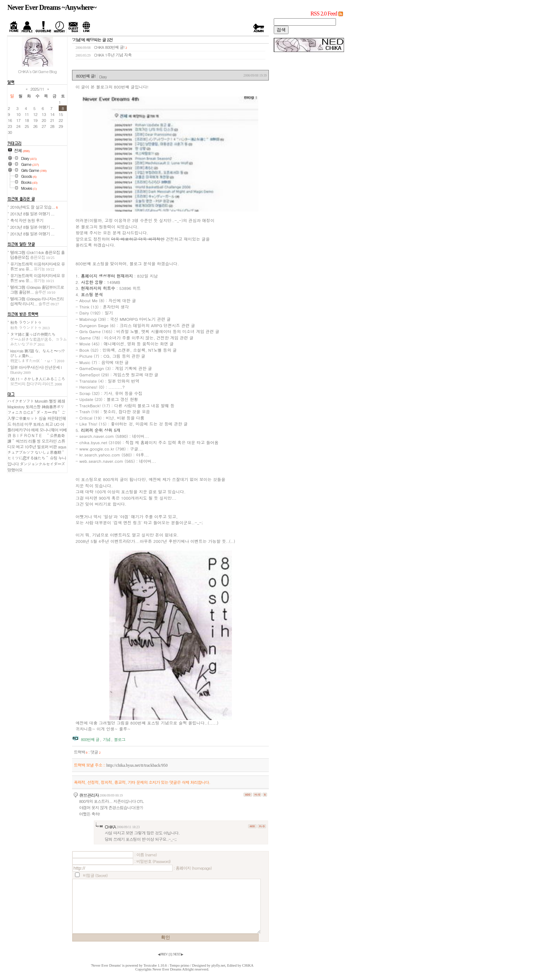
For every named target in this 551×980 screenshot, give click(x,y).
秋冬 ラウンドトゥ (30, 325)
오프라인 (49, 441)
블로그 (119, 739)
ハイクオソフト (21, 401)
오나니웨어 (49, 430)
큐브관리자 (89, 795)
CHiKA (110, 827)
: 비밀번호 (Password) (152, 861)
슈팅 (54, 458)
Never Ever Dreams (167, 969)
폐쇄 (61, 401)
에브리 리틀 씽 (28, 441)
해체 (35, 430)
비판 (53, 447)
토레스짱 (33, 407)
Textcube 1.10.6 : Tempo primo (166, 965)
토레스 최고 (43, 424)
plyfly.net (218, 965)
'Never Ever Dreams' (106, 965)
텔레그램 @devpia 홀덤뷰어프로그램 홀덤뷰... (37, 290)
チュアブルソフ (21, 452)
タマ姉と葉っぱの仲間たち (38, 339)
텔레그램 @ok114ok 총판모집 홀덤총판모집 (37, 255)
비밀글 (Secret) (95, 875)
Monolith (41, 401)
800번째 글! (115, 47)
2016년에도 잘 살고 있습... (34, 207)
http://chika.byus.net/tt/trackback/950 (137, 765)
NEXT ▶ (178, 954)
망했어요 (15, 470)
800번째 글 (90, 739)
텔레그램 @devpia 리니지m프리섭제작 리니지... (37, 301)
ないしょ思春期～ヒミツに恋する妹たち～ (36, 455)
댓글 (95, 752)
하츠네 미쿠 (22, 424)
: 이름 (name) (145, 855)
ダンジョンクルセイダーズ (42, 464)
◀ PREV (163, 954)
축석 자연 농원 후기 (27, 220)
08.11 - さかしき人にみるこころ (38, 381)
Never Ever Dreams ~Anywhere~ (52, 7)
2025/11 (37, 89)
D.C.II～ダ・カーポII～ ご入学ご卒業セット (36, 415)
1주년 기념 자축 (118, 55)
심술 (42, 418)
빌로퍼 (43, 447)
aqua (62, 447)
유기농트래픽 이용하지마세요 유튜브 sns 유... (37, 266)
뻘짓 (53, 401)
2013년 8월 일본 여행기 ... (32, 214)
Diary (103, 77)
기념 (107, 739)
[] (170, 954)
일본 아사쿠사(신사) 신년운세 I (36, 370)
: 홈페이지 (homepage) (193, 868)
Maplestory (16, 407)
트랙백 (81, 752)
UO (56, 424)
